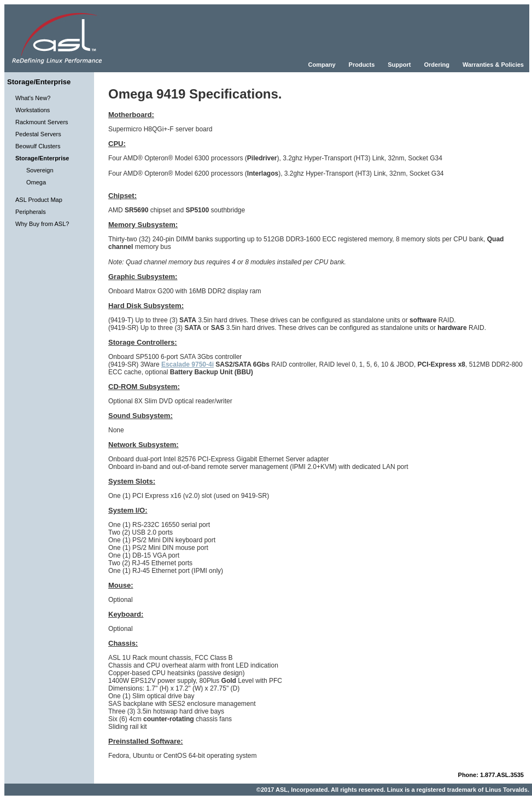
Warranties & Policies (493, 65)
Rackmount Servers (42, 122)
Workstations (33, 110)
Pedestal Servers (38, 134)
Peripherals (31, 212)
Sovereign (40, 170)
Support (399, 65)
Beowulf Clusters (38, 146)
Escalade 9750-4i (188, 364)
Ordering (436, 65)
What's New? (33, 98)
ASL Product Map (39, 200)
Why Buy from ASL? (42, 224)
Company (321, 65)
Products (362, 65)
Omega (36, 182)
